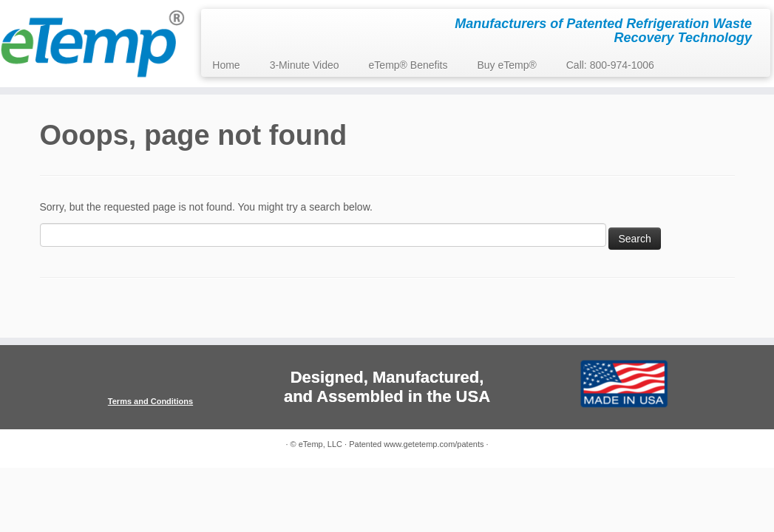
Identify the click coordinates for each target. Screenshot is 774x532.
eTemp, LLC (320, 444)
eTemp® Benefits (408, 65)
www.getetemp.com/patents (434, 444)
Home (226, 65)
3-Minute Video (305, 65)
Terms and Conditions (150, 401)
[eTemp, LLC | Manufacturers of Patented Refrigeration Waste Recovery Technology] (91, 44)
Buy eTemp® (506, 65)
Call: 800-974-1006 (610, 65)
